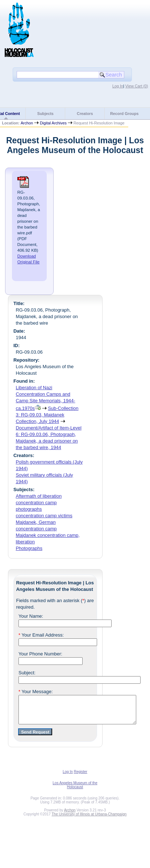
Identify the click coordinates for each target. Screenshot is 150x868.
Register (81, 777)
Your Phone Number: (40, 654)
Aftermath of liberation (39, 496)
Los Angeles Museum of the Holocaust (75, 790)
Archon (27, 123)
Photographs (29, 548)
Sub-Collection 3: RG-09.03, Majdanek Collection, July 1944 (47, 415)
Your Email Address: (41, 635)
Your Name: (31, 616)
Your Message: (36, 692)
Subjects (45, 114)
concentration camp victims (44, 516)
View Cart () (137, 86)
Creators (85, 114)
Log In (118, 86)
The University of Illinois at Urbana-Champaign (89, 820)
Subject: (27, 673)
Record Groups (124, 114)
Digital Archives (53, 123)
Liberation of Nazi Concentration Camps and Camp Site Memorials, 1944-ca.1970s (45, 398)
